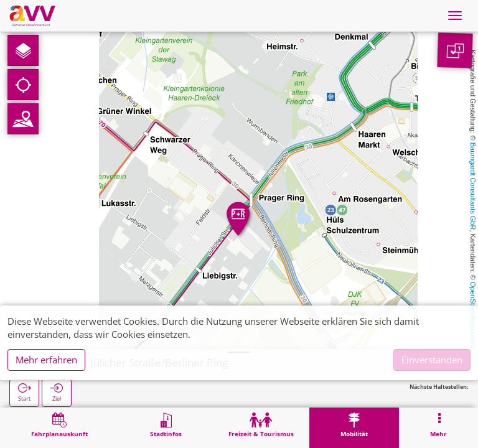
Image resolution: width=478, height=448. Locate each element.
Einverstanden (432, 360)
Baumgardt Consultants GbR (473, 186)
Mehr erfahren (46, 360)
